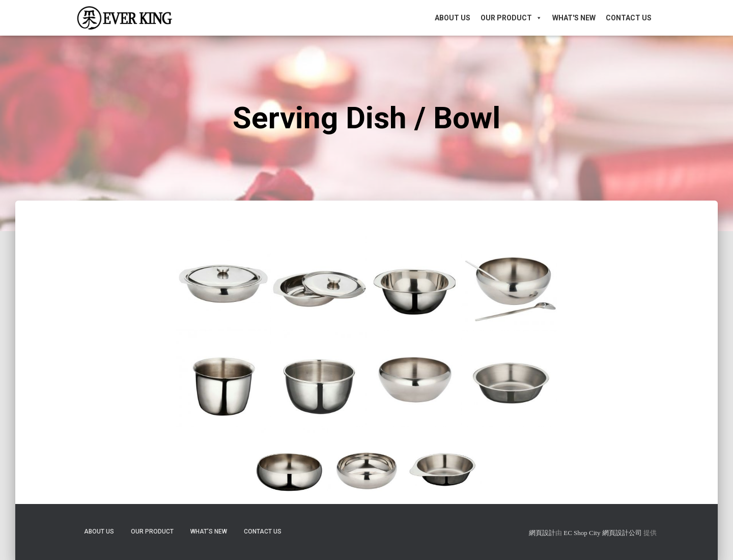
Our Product (511, 18)
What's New (574, 18)
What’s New (209, 531)
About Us (453, 18)
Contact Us (629, 18)
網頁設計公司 (622, 533)
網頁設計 (542, 533)
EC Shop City (583, 533)
